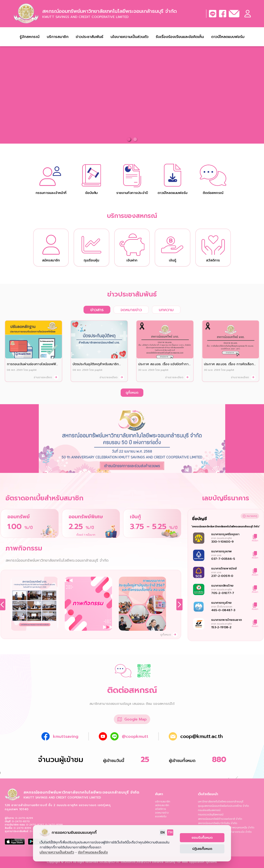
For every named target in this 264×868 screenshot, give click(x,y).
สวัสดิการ (161, 809)
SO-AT (115, 862)
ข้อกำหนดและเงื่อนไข (93, 852)
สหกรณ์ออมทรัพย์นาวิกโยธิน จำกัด (218, 823)
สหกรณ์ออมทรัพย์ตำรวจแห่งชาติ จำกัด (220, 819)
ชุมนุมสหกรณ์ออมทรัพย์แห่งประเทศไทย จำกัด (223, 806)
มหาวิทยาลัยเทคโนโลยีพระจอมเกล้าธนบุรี (221, 802)
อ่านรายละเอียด (46, 377)
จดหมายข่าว (162, 813)
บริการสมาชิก (163, 802)
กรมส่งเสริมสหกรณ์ (209, 810)
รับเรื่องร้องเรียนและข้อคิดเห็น (180, 37)
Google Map (136, 719)
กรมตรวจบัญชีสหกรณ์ (211, 815)
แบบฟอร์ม (161, 816)
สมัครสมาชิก (162, 805)
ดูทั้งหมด (132, 393)
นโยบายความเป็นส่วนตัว (130, 37)
